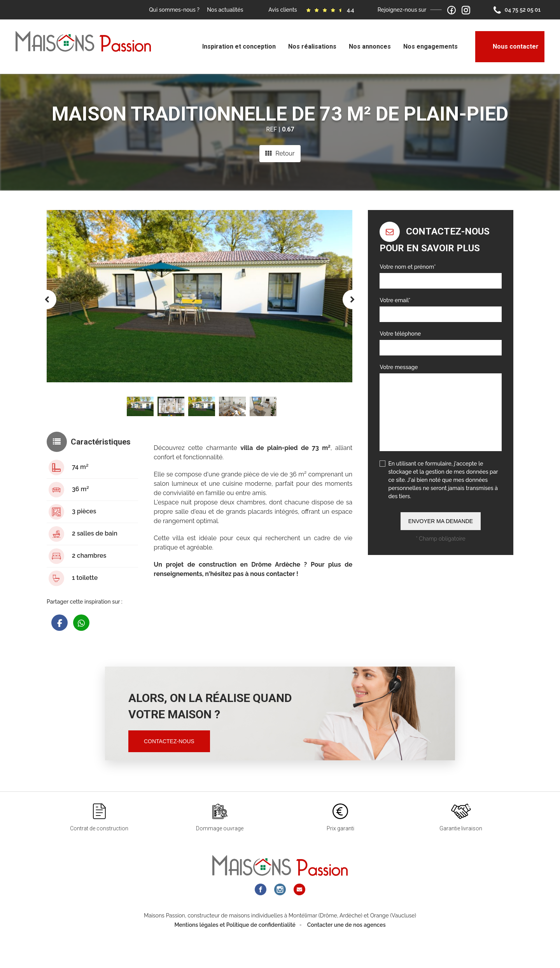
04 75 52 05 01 (517, 10)
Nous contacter (510, 47)
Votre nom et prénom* (408, 267)
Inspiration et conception (239, 46)
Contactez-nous (169, 741)
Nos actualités (225, 10)
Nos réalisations (312, 46)
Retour (280, 153)
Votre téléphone (400, 334)
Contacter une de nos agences (346, 940)
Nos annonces (370, 46)
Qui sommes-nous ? (174, 10)
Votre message (399, 367)
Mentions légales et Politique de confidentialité (235, 940)
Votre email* (395, 300)
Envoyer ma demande (441, 521)
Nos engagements (430, 46)
